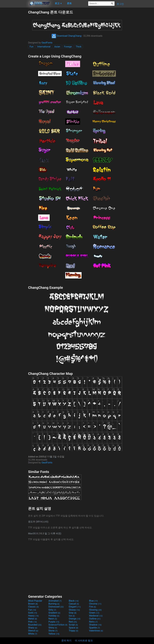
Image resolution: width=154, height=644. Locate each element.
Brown (33, 604)
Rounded (35, 625)
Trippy (73, 631)
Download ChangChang (66, 36)
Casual (74, 604)
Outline (95, 619)
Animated (55, 601)
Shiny (53, 628)
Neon (53, 619)
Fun (32, 47)
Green (94, 613)
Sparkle (94, 628)
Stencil (33, 631)
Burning (54, 604)
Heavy (33, 616)
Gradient (54, 613)
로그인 (120, 4)
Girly (52, 610)
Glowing (95, 610)
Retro (93, 622)
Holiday (54, 616)
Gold (33, 613)
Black (74, 601)
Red (73, 622)
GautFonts (47, 43)
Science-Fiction (58, 625)
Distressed (56, 607)
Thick (79, 47)
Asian (57, 47)
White (33, 634)
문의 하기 (66, 641)
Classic (33, 607)
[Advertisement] (14, 54)
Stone (53, 631)
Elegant (75, 607)
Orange (75, 619)
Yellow (54, 634)
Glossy (74, 610)
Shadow (95, 625)
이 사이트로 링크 (84, 641)
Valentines (96, 631)
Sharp (33, 628)
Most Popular (35, 601)
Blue (93, 601)
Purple (54, 622)
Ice (72, 616)
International (44, 47)
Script (73, 625)
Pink (32, 622)
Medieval (96, 616)
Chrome (95, 604)
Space (73, 628)
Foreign (68, 47)
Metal (33, 619)
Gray (73, 613)
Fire (93, 607)
